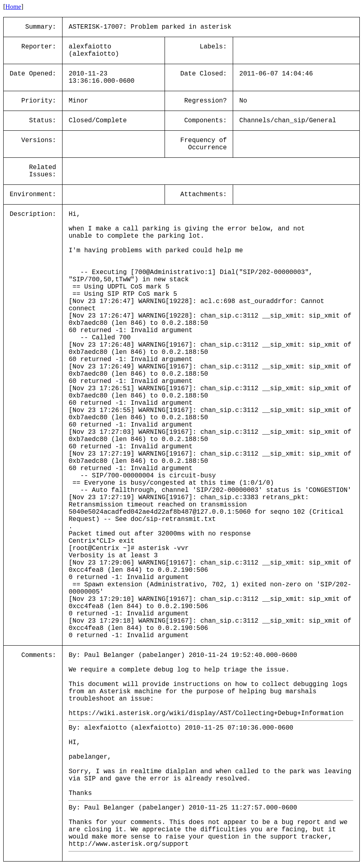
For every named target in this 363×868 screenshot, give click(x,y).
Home (13, 7)
